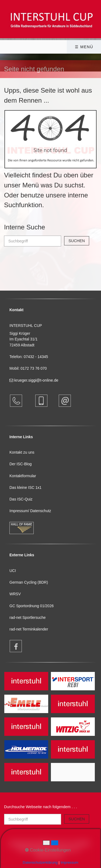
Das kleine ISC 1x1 (25, 487)
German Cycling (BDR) (29, 582)
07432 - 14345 (36, 357)
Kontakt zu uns (22, 452)
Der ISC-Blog (20, 464)
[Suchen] (77, 241)
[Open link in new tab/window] (13, 646)
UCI (13, 571)
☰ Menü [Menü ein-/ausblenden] (84, 47)
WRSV (15, 594)
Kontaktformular (23, 476)
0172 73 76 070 (34, 368)
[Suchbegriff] (33, 241)
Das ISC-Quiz (21, 499)
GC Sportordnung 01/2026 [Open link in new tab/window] (32, 606)
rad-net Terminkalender (29, 629)
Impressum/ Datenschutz (30, 511)
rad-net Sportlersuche (28, 617)
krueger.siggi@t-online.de (34, 380)
